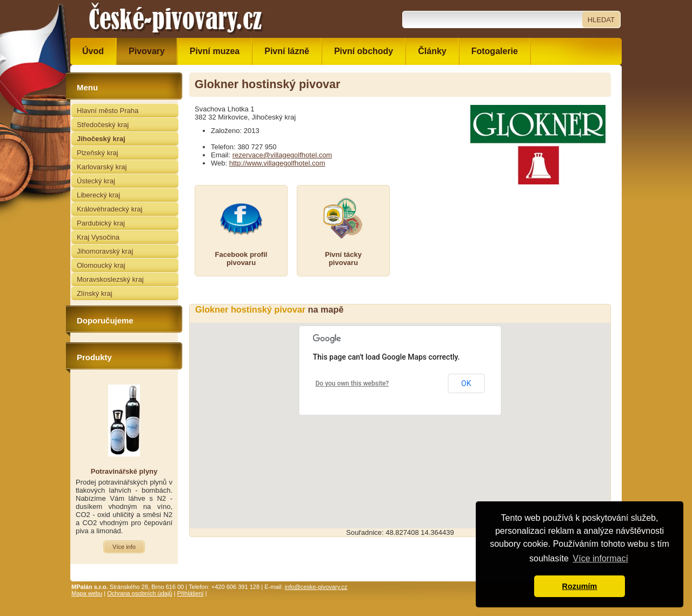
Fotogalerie (495, 51)
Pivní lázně (287, 51)
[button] (400, 416)
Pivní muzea (215, 51)
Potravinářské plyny (124, 471)
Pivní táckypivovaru (343, 259)
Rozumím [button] (580, 586)
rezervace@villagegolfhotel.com (282, 155)
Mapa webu (87, 593)
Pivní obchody (364, 51)
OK (466, 383)
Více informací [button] (601, 558)
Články (432, 51)
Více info (124, 547)
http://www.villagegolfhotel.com (277, 163)
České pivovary (176, 19)
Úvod (93, 51)
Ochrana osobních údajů (139, 593)
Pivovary (147, 51)
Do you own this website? (352, 383)
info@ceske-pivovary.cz (316, 587)
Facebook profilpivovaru (241, 259)
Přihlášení (191, 593)
